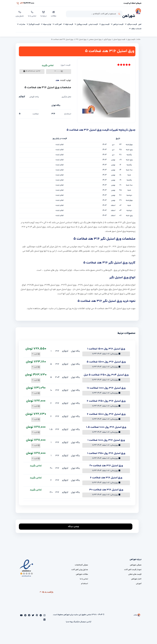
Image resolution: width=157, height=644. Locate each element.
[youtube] (21, 613)
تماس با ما (32, 12)
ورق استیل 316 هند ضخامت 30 (106, 487)
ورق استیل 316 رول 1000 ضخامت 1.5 (106, 424)
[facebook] (29, 613)
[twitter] (33, 613)
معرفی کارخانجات (81, 562)
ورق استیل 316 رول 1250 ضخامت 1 (106, 450)
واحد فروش (34, 94)
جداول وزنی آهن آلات (80, 567)
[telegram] (40, 613)
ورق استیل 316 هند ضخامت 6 (106, 475)
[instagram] (44, 613)
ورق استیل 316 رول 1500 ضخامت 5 (106, 359)
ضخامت (36, 111)
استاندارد (68, 111)
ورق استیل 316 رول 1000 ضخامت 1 (106, 437)
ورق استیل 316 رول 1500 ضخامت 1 (106, 346)
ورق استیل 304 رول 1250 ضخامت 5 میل (106, 372)
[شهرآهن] (138, 12)
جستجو (119, 12)
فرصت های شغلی (135, 571)
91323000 (25, 3)
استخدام (85, 581)
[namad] (27, 565)
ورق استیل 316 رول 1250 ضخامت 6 (106, 398)
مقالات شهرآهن (82, 571)
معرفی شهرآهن (136, 562)
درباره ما (43, 12)
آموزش (139, 581)
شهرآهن (129, 13)
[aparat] (37, 613)
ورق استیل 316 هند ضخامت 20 (106, 463)
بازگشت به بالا (46, 589)
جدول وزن (20, 12)
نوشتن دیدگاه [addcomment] (75, 523)
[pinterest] (25, 613)
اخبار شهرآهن (136, 576)
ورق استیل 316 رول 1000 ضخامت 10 (106, 385)
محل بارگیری (66, 94)
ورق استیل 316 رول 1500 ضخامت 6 (106, 411)
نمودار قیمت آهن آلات (133, 567)
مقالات (54, 12)
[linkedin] (44, 617)
